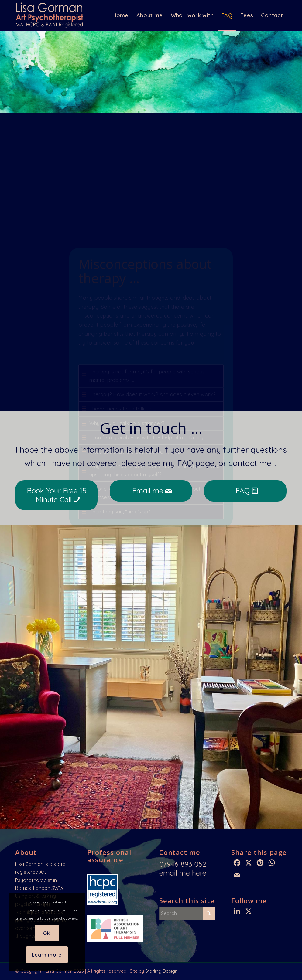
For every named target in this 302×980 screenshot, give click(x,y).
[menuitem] (120, 15)
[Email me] (151, 491)
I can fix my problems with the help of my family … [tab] (145, 316)
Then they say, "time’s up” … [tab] (118, 391)
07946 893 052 (183, 864)
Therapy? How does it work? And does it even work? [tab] (149, 273)
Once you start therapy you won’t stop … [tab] (134, 330)
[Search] (187, 913)
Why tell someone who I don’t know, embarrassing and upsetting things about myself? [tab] (151, 349)
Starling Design (161, 971)
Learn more (47, 955)
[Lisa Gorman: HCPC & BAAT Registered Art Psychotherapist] (50, 15)
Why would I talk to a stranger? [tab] (123, 302)
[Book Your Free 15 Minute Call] (56, 495)
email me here (183, 873)
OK (47, 933)
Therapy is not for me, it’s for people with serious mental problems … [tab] (143, 255)
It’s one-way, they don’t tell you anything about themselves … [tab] (141, 372)
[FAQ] (245, 491)
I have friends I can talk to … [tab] (119, 288)
